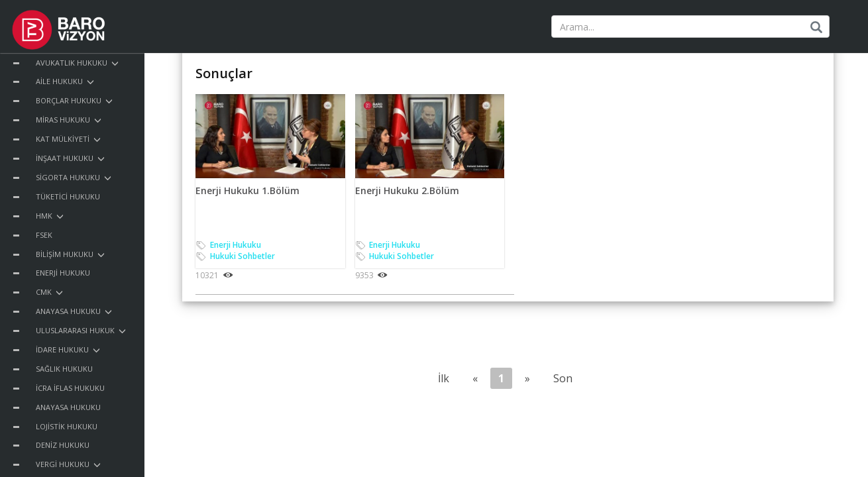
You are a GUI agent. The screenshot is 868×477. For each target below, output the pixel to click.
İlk (444, 378)
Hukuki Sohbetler (243, 256)
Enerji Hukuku (236, 245)
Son (563, 378)
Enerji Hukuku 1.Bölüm (247, 190)
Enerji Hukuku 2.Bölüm (407, 190)
